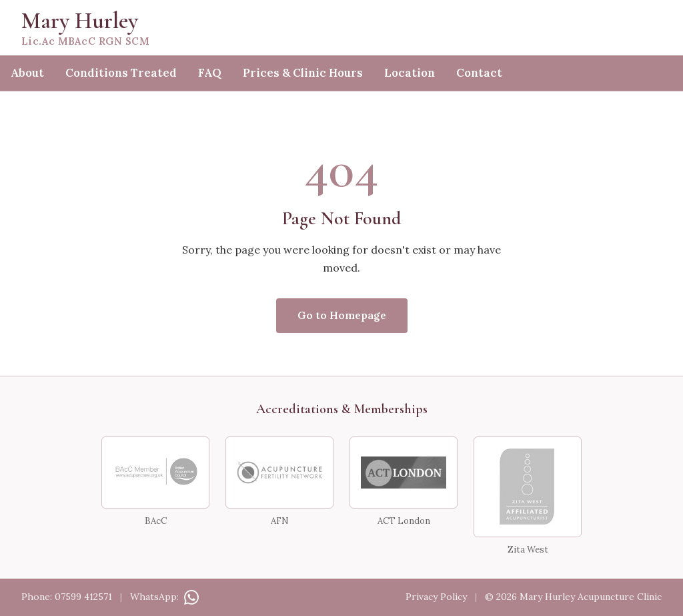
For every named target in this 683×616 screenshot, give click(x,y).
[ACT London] (404, 473)
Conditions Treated (121, 73)
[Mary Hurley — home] (341, 28)
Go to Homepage (342, 315)
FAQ (210, 73)
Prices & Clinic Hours (303, 73)
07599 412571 (83, 597)
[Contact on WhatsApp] (190, 597)
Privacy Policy (436, 597)
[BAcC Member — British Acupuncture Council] (155, 473)
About (27, 73)
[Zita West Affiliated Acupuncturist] (528, 487)
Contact (479, 73)
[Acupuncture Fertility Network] (279, 473)
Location (410, 73)
